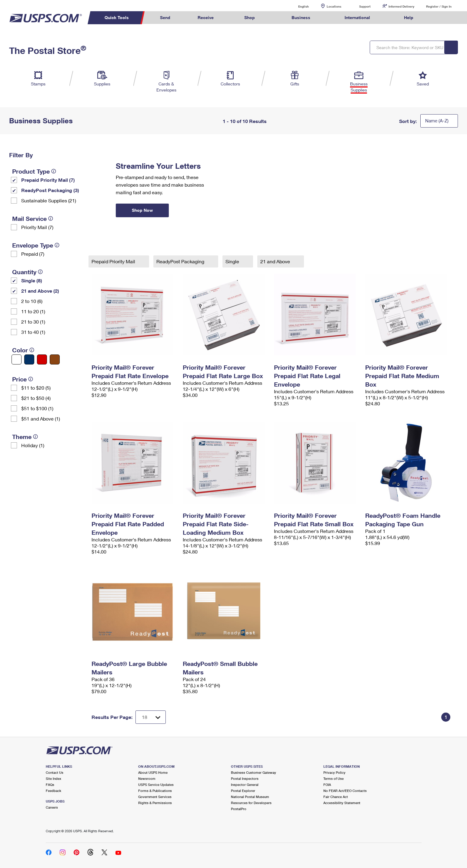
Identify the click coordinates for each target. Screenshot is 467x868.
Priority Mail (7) (37, 227)
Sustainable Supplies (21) (49, 200)
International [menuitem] (357, 17)
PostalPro (239, 809)
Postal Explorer (243, 791)
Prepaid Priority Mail (114, 261)
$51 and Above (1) (41, 419)
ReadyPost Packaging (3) (50, 190)
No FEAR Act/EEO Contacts (345, 791)
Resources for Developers (251, 803)
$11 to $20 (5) (36, 388)
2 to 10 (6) (32, 301)
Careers (52, 807)
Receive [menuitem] (206, 17)
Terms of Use (334, 778)
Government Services (155, 797)
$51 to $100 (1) (37, 408)
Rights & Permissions (155, 803)
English (297, 6)
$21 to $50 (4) (36, 398)
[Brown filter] (55, 359)
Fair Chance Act (336, 797)
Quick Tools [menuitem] (117, 17)
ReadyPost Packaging (181, 261)
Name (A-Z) (437, 121)
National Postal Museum (250, 797)
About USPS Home (153, 772)
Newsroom (147, 778)
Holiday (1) (33, 445)
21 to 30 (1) (33, 322)
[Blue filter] (29, 359)
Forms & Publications (155, 791)
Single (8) (32, 280)
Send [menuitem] (165, 17)
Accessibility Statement (342, 803)
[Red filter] (42, 359)
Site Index (53, 778)
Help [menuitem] (409, 17)
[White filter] (17, 359)
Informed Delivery (401, 6)
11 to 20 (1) (33, 311)
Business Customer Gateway (254, 772)
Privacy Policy (334, 772)
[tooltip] (54, 171)
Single (233, 261)
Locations (334, 6)
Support (365, 6)
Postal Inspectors (245, 778)
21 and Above (276, 261)
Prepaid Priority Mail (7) (48, 180)
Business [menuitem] (301, 17)
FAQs (50, 785)
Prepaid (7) (33, 254)
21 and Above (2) (40, 291)
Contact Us (55, 772)
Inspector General (245, 785)
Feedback (53, 791)
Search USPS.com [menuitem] (439, 18)
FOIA (327, 785)
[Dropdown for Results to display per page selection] (151, 717)
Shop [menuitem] (250, 17)
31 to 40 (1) (33, 332)
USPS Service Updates (156, 785)
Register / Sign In (439, 6)
